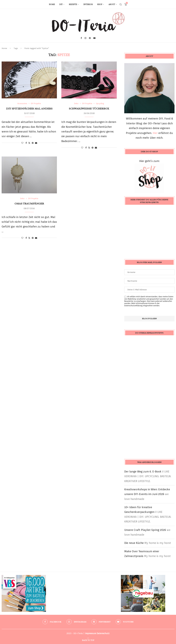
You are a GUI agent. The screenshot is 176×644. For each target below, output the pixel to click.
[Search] (121, 4)
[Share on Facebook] (26, 143)
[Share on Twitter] (29, 143)
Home (52, 4)
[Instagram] (85, 38)
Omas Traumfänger (29, 204)
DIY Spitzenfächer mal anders (29, 109)
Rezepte (73, 4)
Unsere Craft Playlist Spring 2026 (145, 530)
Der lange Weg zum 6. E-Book (143, 471)
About (112, 4)
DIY (61, 4)
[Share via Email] (36, 143)
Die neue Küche (134, 543)
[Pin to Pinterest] (33, 143)
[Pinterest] (90, 38)
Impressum (91, 633)
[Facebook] (81, 38)
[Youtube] (94, 38)
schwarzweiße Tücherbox (89, 109)
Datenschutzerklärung (133, 306)
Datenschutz (103, 633)
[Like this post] (22, 143)
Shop (100, 4)
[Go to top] (88, 640)
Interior (88, 4)
